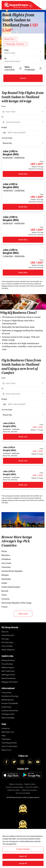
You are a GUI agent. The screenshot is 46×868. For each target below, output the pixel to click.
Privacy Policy (6, 693)
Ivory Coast (6, 563)
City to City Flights (32, 787)
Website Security (8, 700)
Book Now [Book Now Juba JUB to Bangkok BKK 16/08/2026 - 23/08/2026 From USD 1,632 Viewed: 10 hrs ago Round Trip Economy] (23, 207)
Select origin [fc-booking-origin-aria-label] (10, 53)
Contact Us (6, 728)
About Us (5, 632)
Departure (8, 67)
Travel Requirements (9, 743)
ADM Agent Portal (8, 675)
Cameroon (6, 567)
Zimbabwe (6, 559)
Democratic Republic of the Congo (16, 603)
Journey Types (7, 138)
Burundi (5, 591)
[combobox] (24, 112)
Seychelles (6, 579)
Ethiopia (5, 575)
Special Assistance (8, 678)
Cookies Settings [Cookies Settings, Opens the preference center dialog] (23, 849)
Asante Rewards (8, 635)
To (5, 59)
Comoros (5, 599)
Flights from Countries (29, 790)
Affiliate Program (8, 667)
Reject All (23, 856)
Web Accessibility (8, 718)
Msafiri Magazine (8, 650)
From (6, 50)
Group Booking (7, 664)
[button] (16, 44)
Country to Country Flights (15, 787)
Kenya (4, 551)
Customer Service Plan (10, 711)
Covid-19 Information (9, 746)
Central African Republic (12, 571)
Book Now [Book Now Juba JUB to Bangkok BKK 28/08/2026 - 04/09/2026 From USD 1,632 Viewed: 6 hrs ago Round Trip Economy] (23, 240)
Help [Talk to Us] (8, 732)
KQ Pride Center (7, 642)
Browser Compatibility (10, 703)
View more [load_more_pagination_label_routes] (23, 614)
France (4, 607)
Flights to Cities (30, 784)
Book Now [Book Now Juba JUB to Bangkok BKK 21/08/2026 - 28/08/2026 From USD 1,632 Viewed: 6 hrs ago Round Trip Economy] (23, 272)
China (4, 595)
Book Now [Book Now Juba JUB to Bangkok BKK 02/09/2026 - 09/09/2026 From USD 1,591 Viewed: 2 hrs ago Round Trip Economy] (23, 174)
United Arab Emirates (11, 587)
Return (27, 67)
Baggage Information (10, 682)
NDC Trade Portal (8, 671)
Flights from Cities (13, 790)
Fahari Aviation (7, 646)
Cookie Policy (6, 707)
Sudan (4, 583)
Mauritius (6, 555)
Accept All (23, 863)
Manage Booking (8, 660)
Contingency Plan (8, 714)
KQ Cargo (5, 639)
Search (23, 78)
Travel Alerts (6, 739)
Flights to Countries (16, 784)
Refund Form (6, 750)
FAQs (3, 736)
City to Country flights (23, 793)
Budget (4, 127)
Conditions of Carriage (10, 696)
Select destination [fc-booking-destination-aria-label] (12, 61)
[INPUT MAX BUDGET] (25, 133)
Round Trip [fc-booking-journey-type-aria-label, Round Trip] (9, 39)
